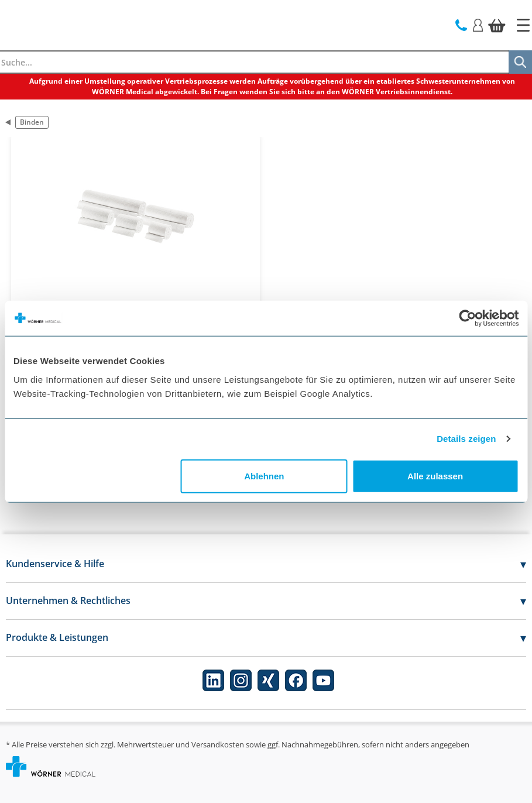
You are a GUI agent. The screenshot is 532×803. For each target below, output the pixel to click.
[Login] (478, 24)
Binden (32, 122)
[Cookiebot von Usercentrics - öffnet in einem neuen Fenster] (467, 318)
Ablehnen (264, 476)
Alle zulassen (435, 476)
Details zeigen (466, 439)
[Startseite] (523, 25)
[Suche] (520, 62)
